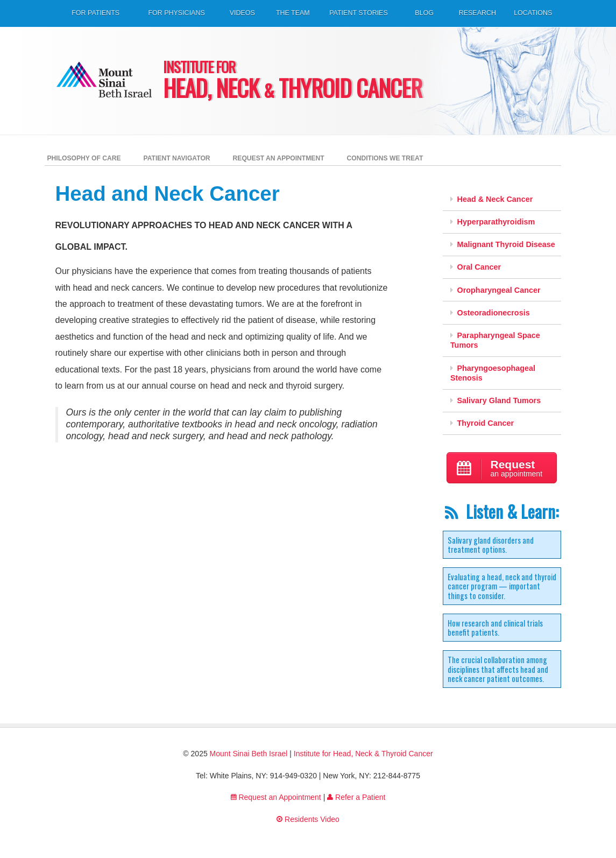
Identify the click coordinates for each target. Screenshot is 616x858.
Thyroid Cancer (482, 423)
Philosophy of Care (84, 158)
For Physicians (176, 13)
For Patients (95, 13)
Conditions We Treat (385, 158)
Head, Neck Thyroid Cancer (308, 82)
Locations (533, 13)
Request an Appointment (279, 158)
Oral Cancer (476, 267)
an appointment (502, 469)
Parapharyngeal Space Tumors (495, 340)
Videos (242, 13)
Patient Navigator (177, 158)
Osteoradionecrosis (490, 313)
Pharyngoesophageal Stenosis (493, 373)
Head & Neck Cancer (491, 199)
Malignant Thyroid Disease (503, 244)
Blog (424, 13)
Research (477, 13)
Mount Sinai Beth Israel (249, 754)
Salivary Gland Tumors (495, 400)
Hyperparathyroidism (493, 222)
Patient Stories (359, 13)
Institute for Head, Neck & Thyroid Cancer (363, 754)
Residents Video (308, 819)
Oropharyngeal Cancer (495, 290)
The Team (293, 13)
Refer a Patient (356, 797)
